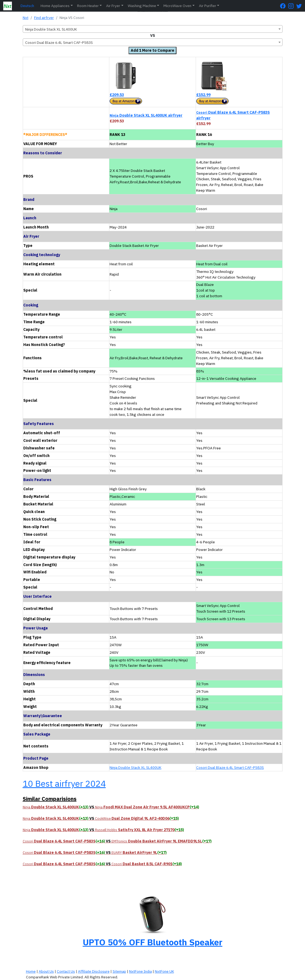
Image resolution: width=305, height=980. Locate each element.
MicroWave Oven (177, 6)
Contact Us (66, 971)
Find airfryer (44, 18)
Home (31, 971)
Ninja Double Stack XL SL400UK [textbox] (51, 29)
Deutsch (27, 6)
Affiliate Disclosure (94, 971)
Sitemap (119, 971)
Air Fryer (113, 6)
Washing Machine (142, 6)
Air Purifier (208, 6)
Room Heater (88, 6)
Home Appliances (55, 6)
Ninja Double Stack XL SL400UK (135, 767)
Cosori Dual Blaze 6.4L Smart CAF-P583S (230, 767)
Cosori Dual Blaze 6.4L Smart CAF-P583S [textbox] (59, 43)
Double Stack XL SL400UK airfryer (146, 115)
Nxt (26, 18)
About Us (46, 971)
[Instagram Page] (292, 6)
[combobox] (153, 29)
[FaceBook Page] (284, 6)
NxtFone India (140, 971)
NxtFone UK (164, 971)
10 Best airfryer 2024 (64, 783)
